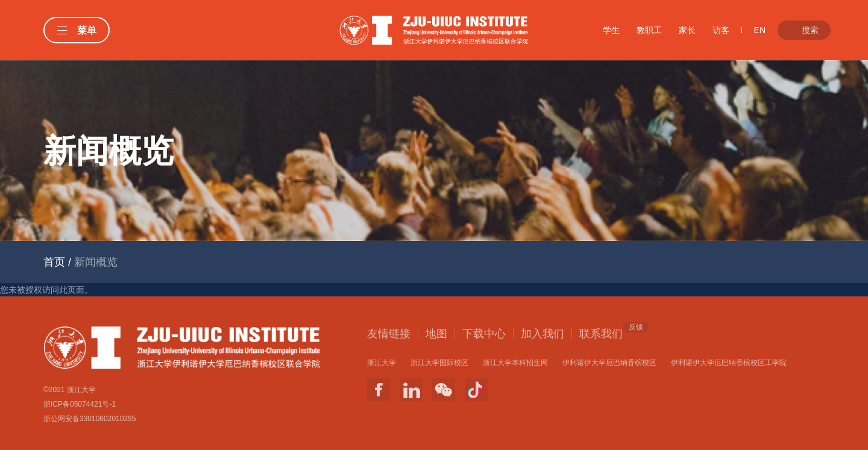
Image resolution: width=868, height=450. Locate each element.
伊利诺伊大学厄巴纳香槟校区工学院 (729, 363)
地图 (436, 334)
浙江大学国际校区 (439, 363)
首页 (54, 262)
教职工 (649, 30)
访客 (721, 30)
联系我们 (601, 333)
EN (760, 30)
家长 (687, 30)
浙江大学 (382, 363)
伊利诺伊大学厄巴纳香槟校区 (609, 363)
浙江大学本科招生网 (515, 363)
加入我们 (542, 334)
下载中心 (484, 334)
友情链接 (389, 334)
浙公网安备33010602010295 (90, 419)
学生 (611, 30)
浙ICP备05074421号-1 (80, 404)
